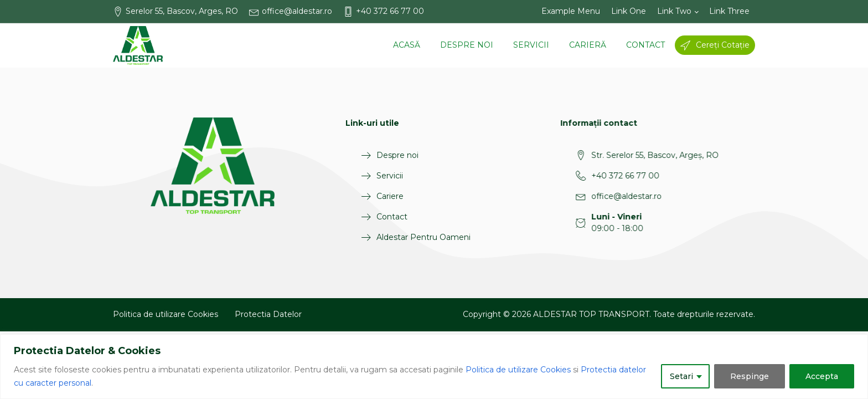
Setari (681, 376)
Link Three (729, 11)
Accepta (822, 376)
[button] (181, 11)
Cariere (382, 196)
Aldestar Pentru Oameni (416, 237)
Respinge (750, 376)
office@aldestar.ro (594, 196)
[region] (434, 367)
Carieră (588, 45)
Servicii (531, 45)
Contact (645, 45)
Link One (629, 11)
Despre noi (467, 45)
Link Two (674, 11)
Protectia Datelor (268, 314)
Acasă (407, 45)
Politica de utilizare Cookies (518, 370)
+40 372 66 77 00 (593, 176)
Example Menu (571, 11)
